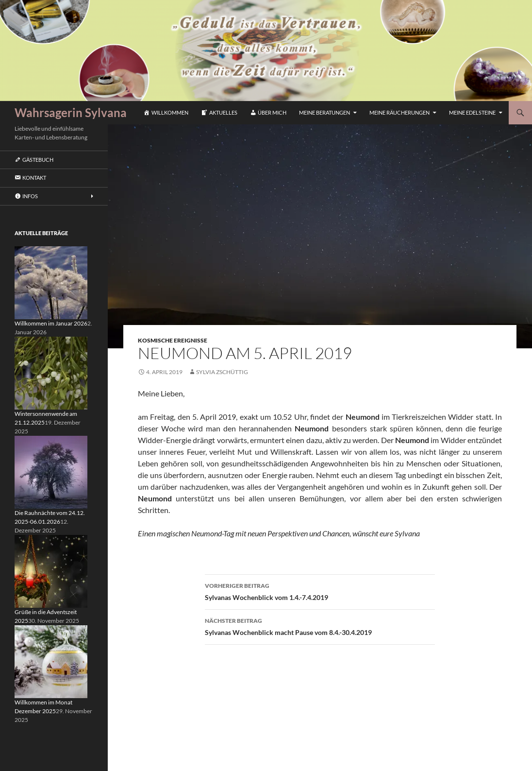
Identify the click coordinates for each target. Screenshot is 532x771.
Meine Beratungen (324, 112)
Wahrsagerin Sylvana (71, 112)
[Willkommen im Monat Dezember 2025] (51, 661)
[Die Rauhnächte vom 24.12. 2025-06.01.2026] (51, 471)
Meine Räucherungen (399, 112)
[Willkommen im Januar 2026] (51, 282)
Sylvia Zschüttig (222, 372)
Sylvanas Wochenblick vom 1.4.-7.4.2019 (320, 591)
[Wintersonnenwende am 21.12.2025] (51, 372)
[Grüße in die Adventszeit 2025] (51, 571)
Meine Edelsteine (472, 112)
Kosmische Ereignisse (173, 340)
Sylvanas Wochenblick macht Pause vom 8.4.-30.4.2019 (320, 626)
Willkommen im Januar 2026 (51, 323)
